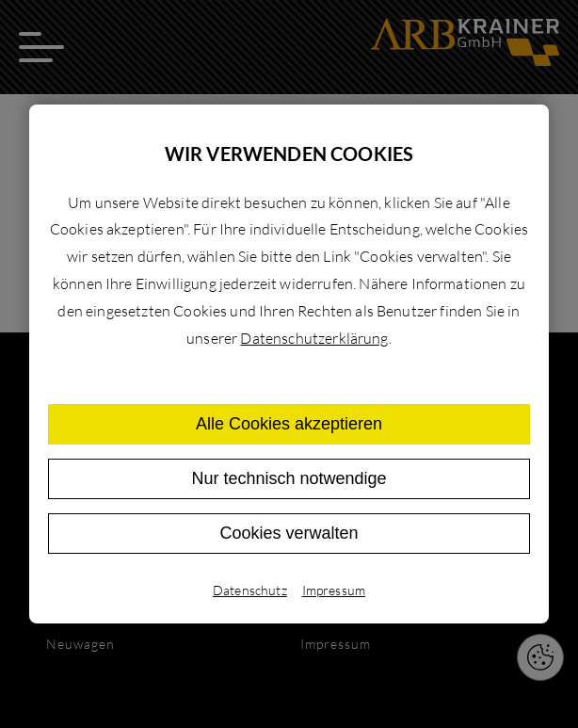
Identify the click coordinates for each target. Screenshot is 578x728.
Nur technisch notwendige (289, 478)
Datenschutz (250, 590)
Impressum (334, 590)
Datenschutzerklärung (314, 338)
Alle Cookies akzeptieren (289, 424)
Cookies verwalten (289, 533)
